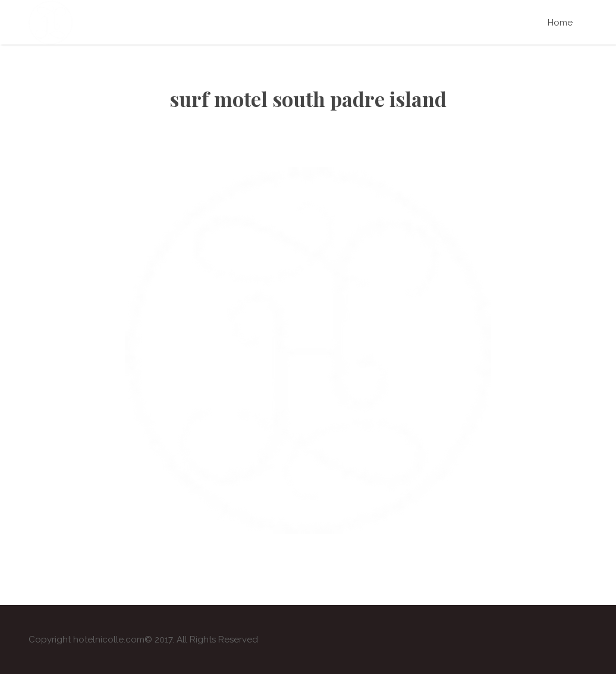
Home (560, 23)
